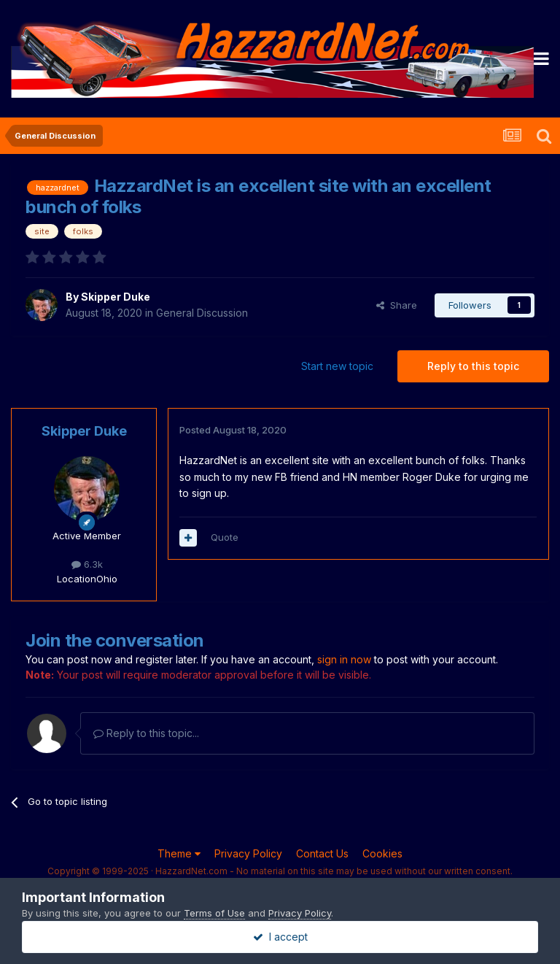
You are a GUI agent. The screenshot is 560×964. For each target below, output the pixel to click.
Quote (225, 537)
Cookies (382, 853)
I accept (280, 937)
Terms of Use (214, 913)
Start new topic (337, 366)
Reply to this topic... (146, 733)
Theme (179, 853)
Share (397, 305)
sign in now (344, 659)
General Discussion (202, 313)
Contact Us (322, 853)
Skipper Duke (116, 297)
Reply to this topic (473, 366)
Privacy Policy (248, 853)
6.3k (87, 564)
